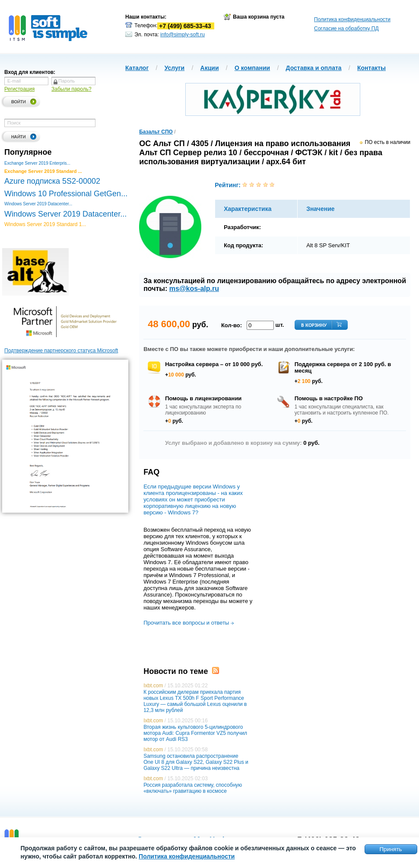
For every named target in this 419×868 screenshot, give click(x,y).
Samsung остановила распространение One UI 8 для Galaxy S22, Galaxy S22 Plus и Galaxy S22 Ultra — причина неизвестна (196, 762)
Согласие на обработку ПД (346, 29)
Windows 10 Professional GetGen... (66, 194)
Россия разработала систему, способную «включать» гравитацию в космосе (193, 788)
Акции (210, 68)
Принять (390, 849)
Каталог (137, 68)
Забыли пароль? (71, 89)
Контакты (371, 68)
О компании (252, 68)
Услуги (175, 68)
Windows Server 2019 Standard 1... (45, 224)
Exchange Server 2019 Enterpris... (37, 163)
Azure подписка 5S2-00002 (52, 181)
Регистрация (19, 89)
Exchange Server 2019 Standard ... (43, 171)
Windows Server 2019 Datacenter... (38, 204)
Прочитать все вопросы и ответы (189, 623)
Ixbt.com (153, 686)
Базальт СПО (156, 132)
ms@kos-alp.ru (194, 289)
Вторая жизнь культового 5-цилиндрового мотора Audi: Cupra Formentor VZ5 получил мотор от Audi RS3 (195, 733)
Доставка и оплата (314, 68)
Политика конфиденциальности (352, 19)
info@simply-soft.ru (183, 35)
